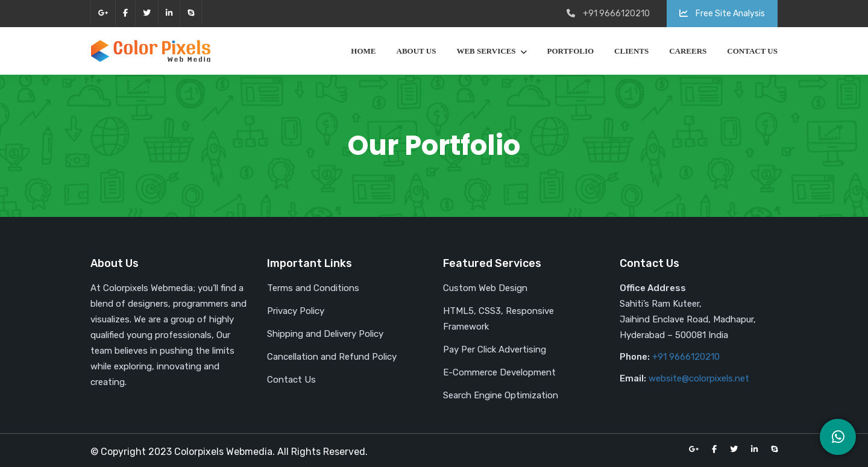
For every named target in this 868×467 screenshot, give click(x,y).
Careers (688, 51)
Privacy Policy (296, 311)
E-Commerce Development (499, 372)
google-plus (103, 13)
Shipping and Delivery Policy (325, 334)
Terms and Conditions (313, 288)
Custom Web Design (485, 288)
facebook (125, 13)
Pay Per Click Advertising (495, 349)
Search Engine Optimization (501, 395)
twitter (147, 13)
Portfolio (571, 51)
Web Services (486, 51)
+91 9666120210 (686, 357)
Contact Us (752, 51)
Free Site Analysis (722, 14)
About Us (417, 51)
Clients (631, 51)
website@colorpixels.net (699, 378)
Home (363, 51)
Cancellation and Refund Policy (332, 357)
